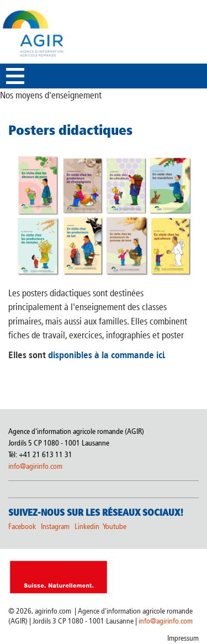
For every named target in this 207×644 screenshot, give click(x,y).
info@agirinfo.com (35, 466)
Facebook (22, 527)
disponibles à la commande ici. (106, 355)
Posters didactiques (70, 130)
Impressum (183, 638)
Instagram (55, 527)
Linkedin (88, 527)
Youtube (115, 527)
